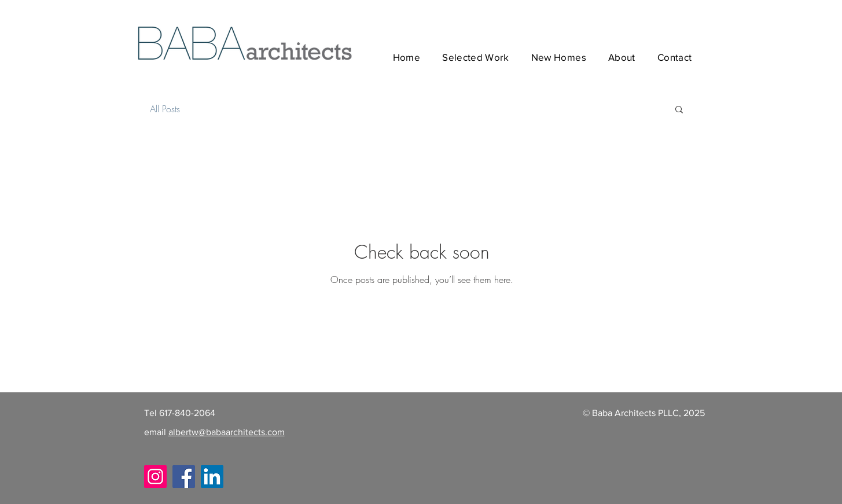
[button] (679, 110)
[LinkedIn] (212, 477)
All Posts (165, 109)
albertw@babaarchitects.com (227, 432)
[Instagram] (155, 477)
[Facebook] (184, 477)
